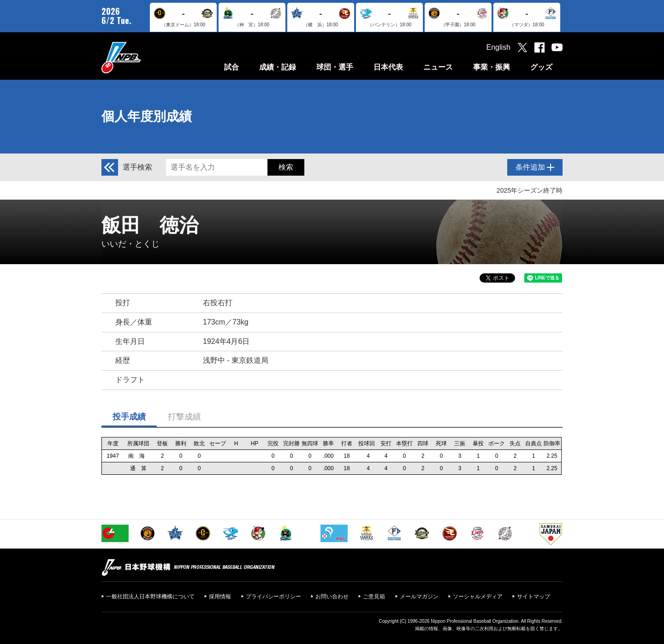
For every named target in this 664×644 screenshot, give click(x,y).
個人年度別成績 (147, 116)
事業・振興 (492, 67)
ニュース (438, 67)
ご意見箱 (374, 597)
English (498, 47)
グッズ (541, 67)
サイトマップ (534, 597)
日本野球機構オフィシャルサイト (144, 57)
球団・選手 (335, 67)
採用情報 (220, 597)
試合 (231, 67)
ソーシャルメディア (478, 597)
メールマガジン (419, 597)
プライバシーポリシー (273, 597)
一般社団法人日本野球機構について (150, 597)
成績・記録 (278, 67)
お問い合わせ (332, 597)
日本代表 (388, 67)
